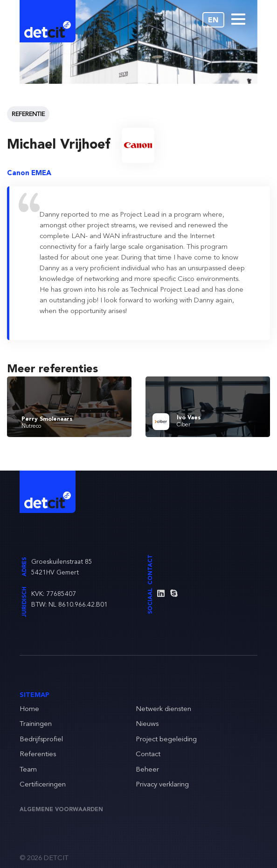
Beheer (147, 770)
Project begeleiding (166, 740)
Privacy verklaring (162, 785)
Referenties (38, 755)
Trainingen (36, 724)
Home (29, 709)
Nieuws (147, 724)
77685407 (61, 594)
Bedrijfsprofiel (41, 740)
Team (28, 770)
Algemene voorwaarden (61, 810)
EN (213, 21)
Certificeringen (43, 785)
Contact (148, 755)
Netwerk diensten (163, 709)
